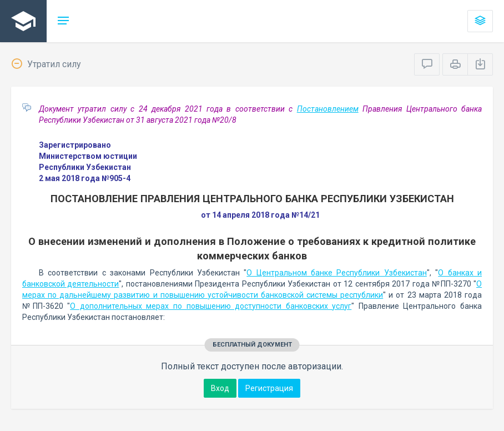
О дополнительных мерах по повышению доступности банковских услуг (211, 306)
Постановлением (328, 109)
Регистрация (269, 388)
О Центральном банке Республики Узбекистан (337, 273)
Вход (220, 388)
